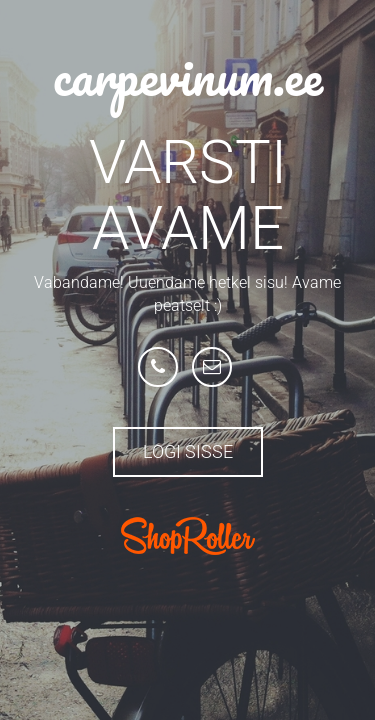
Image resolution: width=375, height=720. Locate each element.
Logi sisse (188, 451)
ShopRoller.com (188, 536)
